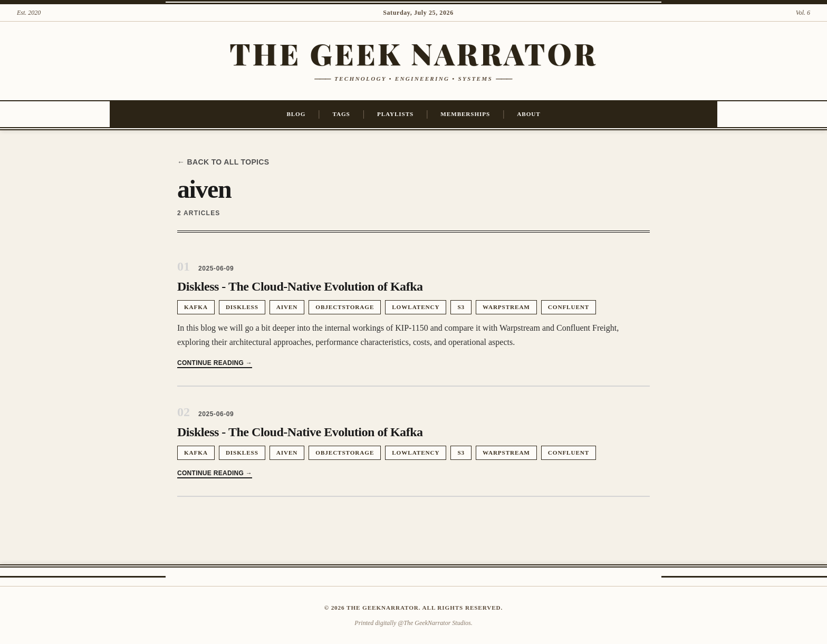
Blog (296, 114)
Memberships (465, 114)
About (528, 114)
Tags (342, 114)
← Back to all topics (223, 162)
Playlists (395, 114)
